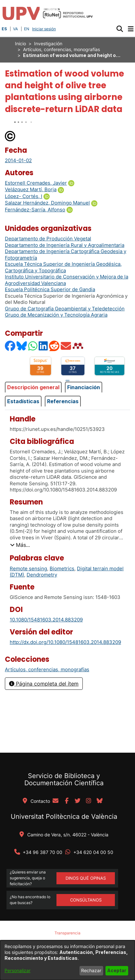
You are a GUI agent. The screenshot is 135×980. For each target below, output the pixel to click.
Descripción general (33, 387)
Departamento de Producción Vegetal (48, 239)
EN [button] (27, 29)
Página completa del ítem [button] (44, 684)
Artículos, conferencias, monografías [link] (61, 49)
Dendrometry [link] (42, 575)
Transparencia (67, 933)
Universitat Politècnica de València (64, 817)
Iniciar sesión (45, 29)
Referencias (63, 401)
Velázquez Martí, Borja (31, 189)
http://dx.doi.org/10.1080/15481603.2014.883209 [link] (65, 642)
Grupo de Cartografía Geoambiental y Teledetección (65, 309)
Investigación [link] (48, 43)
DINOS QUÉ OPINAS (86, 878)
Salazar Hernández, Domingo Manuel (47, 203)
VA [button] (15, 29)
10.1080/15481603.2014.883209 (46, 620)
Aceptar (117, 970)
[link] (47, 669)
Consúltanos (86, 900)
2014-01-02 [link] (18, 160)
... (67, 379)
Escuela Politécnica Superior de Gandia (50, 289)
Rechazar (91, 970)
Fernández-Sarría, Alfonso (35, 210)
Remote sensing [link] (28, 568)
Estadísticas (23, 401)
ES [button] (4, 29)
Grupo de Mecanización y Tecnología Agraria (56, 315)
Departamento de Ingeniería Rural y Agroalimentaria (65, 245)
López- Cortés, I (24, 196)
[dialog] (67, 960)
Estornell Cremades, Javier (36, 183)
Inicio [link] (20, 43)
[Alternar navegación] (131, 29)
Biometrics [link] (62, 568)
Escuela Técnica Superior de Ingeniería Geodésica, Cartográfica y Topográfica (63, 267)
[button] (120, 29)
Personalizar (18, 970)
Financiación (84, 387)
